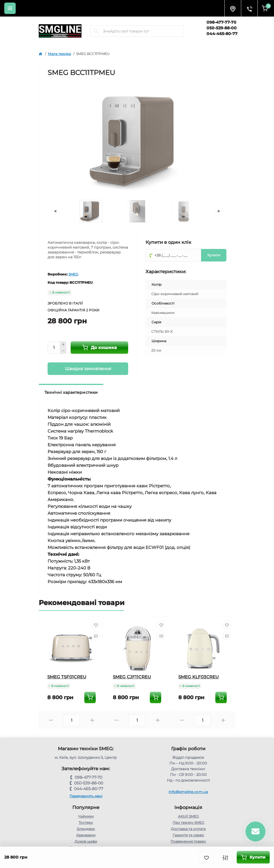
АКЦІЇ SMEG (188, 816)
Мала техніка (59, 54)
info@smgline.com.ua (188, 792)
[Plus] (63, 344)
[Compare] (96, 636)
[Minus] (63, 351)
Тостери (86, 823)
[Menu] (10, 8)
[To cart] (90, 697)
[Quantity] (54, 348)
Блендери (86, 829)
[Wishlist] (96, 625)
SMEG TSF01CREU (67, 677)
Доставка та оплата (188, 829)
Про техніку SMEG (188, 823)
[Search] (96, 31)
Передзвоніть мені (86, 796)
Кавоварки (86, 835)
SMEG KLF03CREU (199, 677)
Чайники (86, 816)
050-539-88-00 (222, 28)
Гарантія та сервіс (188, 835)
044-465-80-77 (222, 34)
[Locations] (233, 8)
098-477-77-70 (221, 22)
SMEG (73, 274)
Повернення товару (188, 841)
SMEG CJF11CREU (132, 677)
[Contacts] (249, 8)
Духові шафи (86, 841)
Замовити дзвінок (222, 39)
